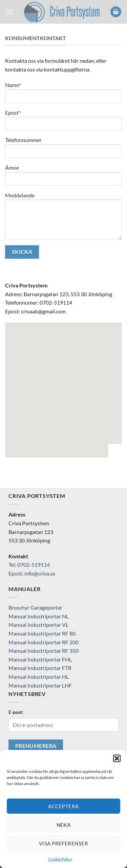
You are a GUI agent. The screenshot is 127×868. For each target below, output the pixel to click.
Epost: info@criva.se (32, 573)
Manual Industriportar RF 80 (42, 633)
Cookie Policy (60, 859)
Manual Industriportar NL (39, 616)
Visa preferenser (63, 843)
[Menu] (9, 12)
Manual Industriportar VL (38, 625)
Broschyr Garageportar (35, 607)
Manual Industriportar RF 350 (44, 651)
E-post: (16, 712)
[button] (117, 758)
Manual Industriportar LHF (40, 685)
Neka (64, 825)
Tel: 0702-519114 (29, 565)
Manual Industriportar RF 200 (44, 642)
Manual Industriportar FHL (40, 659)
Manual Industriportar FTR (40, 668)
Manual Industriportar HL (39, 677)
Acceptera (63, 806)
